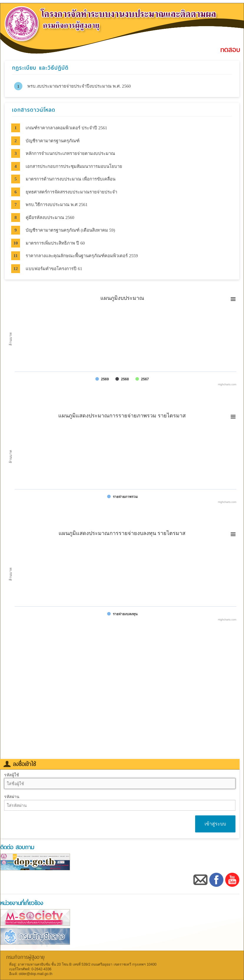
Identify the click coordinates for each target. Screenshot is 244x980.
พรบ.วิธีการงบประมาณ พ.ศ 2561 (57, 205)
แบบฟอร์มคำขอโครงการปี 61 (54, 269)
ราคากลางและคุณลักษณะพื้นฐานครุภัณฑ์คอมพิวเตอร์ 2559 (82, 256)
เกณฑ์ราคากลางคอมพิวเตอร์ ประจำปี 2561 (66, 128)
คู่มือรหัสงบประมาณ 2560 (50, 218)
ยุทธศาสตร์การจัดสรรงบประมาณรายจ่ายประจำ (71, 192)
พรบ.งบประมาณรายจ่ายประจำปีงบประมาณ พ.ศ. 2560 (79, 86)
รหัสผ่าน (12, 797)
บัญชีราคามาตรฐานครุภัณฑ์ (53, 141)
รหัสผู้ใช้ (12, 775)
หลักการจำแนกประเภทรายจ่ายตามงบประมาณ (70, 153)
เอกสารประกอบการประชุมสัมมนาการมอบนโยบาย (74, 166)
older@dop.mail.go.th (36, 974)
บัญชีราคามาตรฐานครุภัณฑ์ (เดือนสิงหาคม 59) (70, 230)
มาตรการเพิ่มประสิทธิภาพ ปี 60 (55, 243)
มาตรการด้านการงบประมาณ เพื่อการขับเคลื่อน (70, 179)
